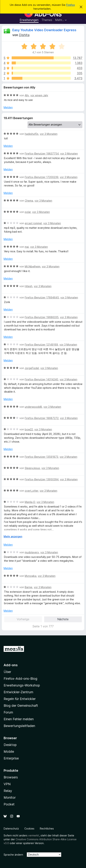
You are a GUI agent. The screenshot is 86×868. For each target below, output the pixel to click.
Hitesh (29, 286)
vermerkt (34, 835)
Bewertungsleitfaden (19, 726)
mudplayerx (32, 552)
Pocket (9, 804)
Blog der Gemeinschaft (21, 706)
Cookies (29, 829)
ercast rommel (33, 223)
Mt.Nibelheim (33, 266)
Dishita (24, 35)
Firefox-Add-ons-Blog (20, 679)
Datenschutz (11, 829)
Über (7, 672)
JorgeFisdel (32, 368)
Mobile (9, 752)
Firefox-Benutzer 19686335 (42, 317)
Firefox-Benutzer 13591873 (41, 457)
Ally (27, 95)
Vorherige (23, 619)
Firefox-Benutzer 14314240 (41, 379)
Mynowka (31, 576)
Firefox (71, 5)
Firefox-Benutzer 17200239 (42, 177)
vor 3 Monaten (49, 134)
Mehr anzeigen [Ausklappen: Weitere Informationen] (13, 536)
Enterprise (11, 758)
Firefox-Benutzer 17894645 (42, 297)
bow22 (29, 429)
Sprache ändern (13, 855)
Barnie (29, 587)
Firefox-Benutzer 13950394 (42, 479)
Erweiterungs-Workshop (22, 685)
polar (28, 212)
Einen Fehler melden (19, 719)
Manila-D (30, 502)
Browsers (11, 777)
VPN (7, 784)
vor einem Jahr (39, 95)
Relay (8, 791)
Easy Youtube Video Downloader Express (44, 30)
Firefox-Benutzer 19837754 (42, 154)
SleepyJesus (32, 468)
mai (27, 247)
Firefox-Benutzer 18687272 (42, 418)
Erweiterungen (29, 20)
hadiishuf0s (32, 134)
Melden (8, 107)
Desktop (10, 745)
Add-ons (11, 665)
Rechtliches (47, 829)
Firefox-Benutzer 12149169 (41, 345)
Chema (29, 201)
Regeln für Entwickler (20, 699)
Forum (8, 712)
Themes (47, 20)
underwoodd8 (33, 407)
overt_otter (31, 491)
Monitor (10, 797)
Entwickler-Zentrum (18, 692)
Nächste (63, 619)
